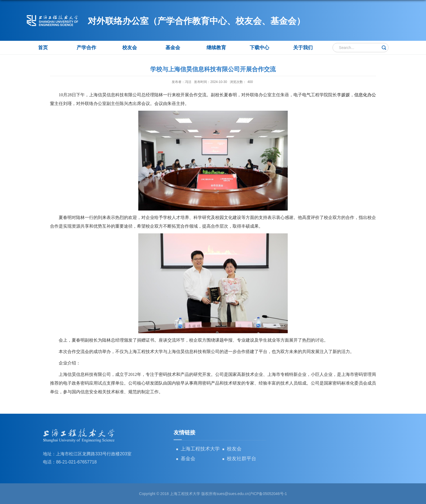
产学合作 (86, 48)
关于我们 (303, 48)
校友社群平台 (242, 459)
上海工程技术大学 (200, 449)
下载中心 (259, 48)
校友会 (130, 48)
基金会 (173, 48)
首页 (43, 48)
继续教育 (216, 48)
